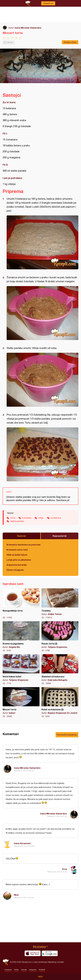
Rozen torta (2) (60, 637)
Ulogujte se (48, 3)
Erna (65, 869)
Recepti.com (6, 962)
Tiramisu (60, 604)
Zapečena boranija (17, 565)
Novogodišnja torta (21, 604)
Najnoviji (21, 536)
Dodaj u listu (70, 42)
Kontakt (61, 962)
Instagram (33, 970)
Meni (40, 977)
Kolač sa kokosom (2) (60, 702)
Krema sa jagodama (21, 637)
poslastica (56, 518)
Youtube (24, 970)
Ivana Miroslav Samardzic (28, 28)
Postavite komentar (67, 735)
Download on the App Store (33, 953)
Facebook (8, 970)
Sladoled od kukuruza (60, 669)
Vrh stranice (39, 946)
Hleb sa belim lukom (17, 555)
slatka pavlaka (17, 521)
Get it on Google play (50, 953)
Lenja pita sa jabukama (19, 560)
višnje (41, 518)
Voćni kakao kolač (21, 669)
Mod (16, 895)
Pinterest (42, 970)
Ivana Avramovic (22, 843)
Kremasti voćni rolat (17, 550)
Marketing (52, 962)
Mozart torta (21, 702)
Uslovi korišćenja (40, 962)
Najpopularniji (60, 536)
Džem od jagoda (15, 570)
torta (13, 518)
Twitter (16, 970)
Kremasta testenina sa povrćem (24, 545)
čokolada (27, 518)
